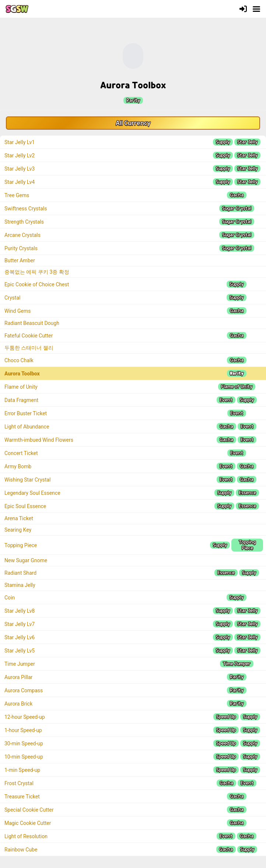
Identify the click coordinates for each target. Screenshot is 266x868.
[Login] (243, 9)
